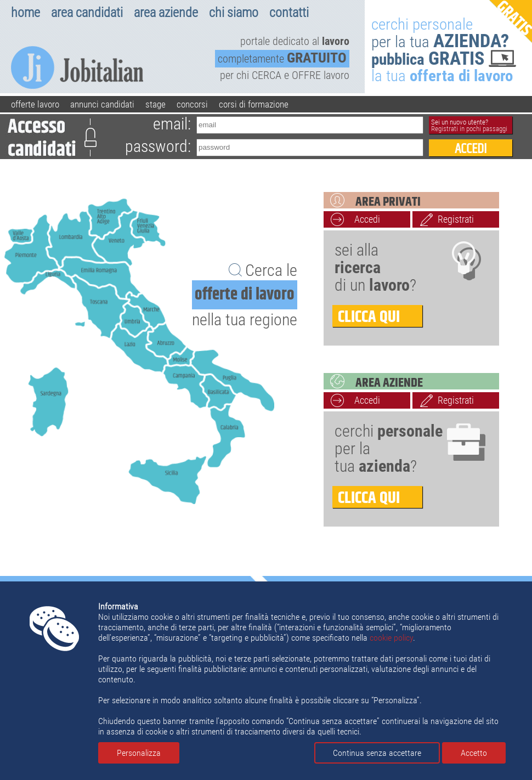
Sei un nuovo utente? (469, 125)
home (26, 13)
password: (158, 146)
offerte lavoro (35, 104)
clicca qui (369, 316)
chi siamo (234, 13)
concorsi (192, 104)
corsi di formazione (254, 104)
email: (172, 124)
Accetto (474, 753)
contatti (289, 13)
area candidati (87, 13)
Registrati (456, 219)
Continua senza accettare (377, 753)
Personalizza (139, 753)
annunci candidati (102, 104)
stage (155, 104)
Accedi (367, 219)
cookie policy (391, 638)
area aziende (166, 13)
